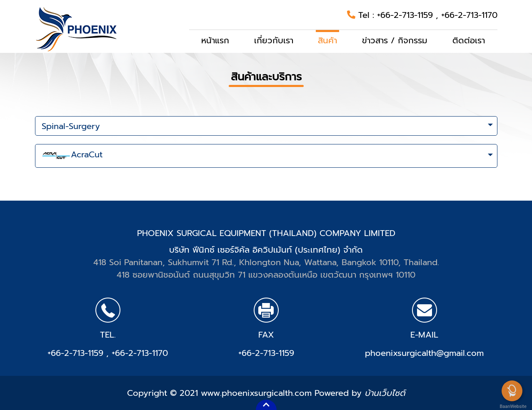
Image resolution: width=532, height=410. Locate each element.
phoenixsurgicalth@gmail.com (424, 353)
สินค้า (327, 40)
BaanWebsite (512, 406)
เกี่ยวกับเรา (274, 40)
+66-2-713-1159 (406, 15)
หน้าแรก (215, 40)
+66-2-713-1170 (469, 15)
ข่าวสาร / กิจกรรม (395, 40)
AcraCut (72, 156)
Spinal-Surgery (71, 126)
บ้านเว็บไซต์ (385, 393)
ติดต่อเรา (469, 40)
